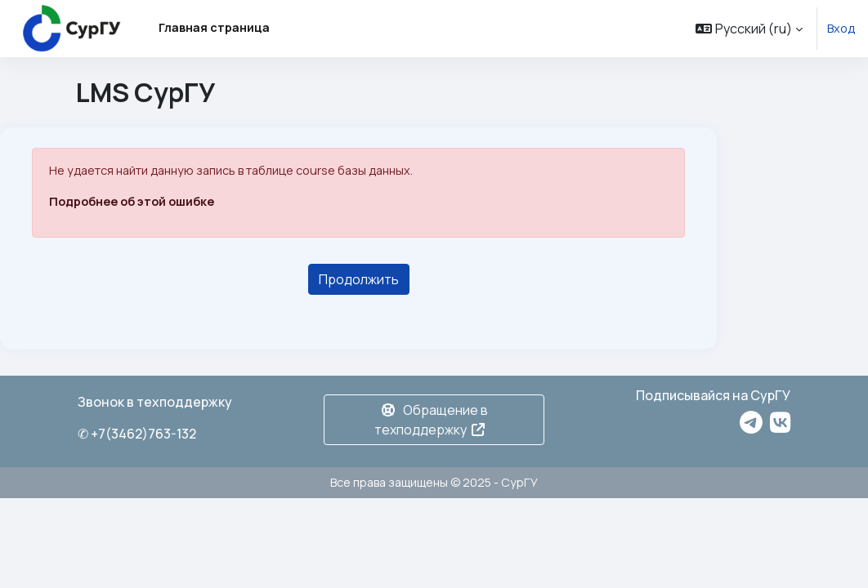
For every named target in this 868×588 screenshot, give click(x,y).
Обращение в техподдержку (431, 420)
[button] (749, 29)
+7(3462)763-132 (143, 434)
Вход (841, 28)
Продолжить (359, 279)
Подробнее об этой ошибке (132, 201)
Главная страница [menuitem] (214, 27)
